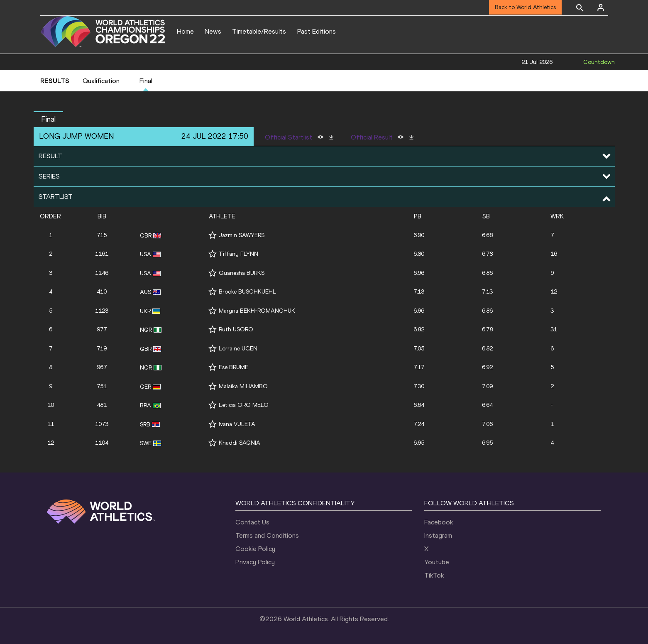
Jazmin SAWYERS (242, 235)
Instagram (438, 535)
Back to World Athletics (525, 7)
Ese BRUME (234, 367)
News (213, 31)
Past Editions (317, 31)
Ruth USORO (236, 329)
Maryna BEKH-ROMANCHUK (257, 311)
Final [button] (48, 119)
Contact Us (252, 522)
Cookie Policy (255, 549)
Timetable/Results (259, 31)
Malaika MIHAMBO (243, 386)
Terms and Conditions (267, 535)
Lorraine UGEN (238, 349)
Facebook (439, 522)
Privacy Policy (255, 562)
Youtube (437, 562)
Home (185, 31)
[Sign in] (601, 7)
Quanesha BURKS (242, 273)
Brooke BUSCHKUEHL (247, 292)
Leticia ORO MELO (244, 405)
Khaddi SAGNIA (240, 443)
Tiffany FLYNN (238, 254)
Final (146, 81)
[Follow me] (213, 235)
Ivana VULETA (237, 424)
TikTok (434, 575)
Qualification (101, 81)
